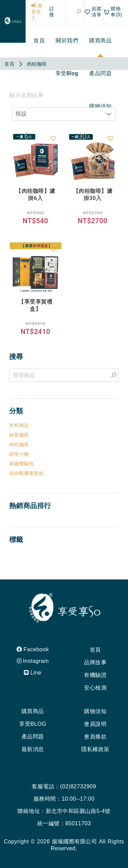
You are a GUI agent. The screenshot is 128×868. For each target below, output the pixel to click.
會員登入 (37, 12)
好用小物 (19, 454)
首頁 (95, 650)
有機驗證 (95, 675)
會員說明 (95, 724)
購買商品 (33, 711)
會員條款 (95, 737)
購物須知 (95, 711)
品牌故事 (95, 662)
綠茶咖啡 (19, 435)
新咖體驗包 (22, 464)
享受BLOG (33, 724)
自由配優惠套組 (27, 473)
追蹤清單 (93, 12)
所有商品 (19, 425)
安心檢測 (95, 688)
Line (33, 673)
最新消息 (33, 749)
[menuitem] (39, 41)
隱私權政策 (95, 749)
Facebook (33, 649)
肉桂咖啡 (19, 444)
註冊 (52, 12)
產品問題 (33, 737)
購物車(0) (113, 12)
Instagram (33, 661)
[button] (109, 114)
